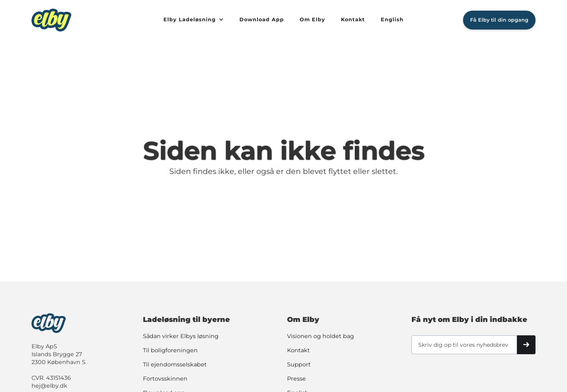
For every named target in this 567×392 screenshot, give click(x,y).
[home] (94, 20)
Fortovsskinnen (165, 379)
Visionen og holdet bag (321, 336)
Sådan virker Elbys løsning (181, 336)
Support (299, 364)
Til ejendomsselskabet (175, 364)
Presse (296, 379)
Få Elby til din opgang (499, 20)
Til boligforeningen (170, 350)
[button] (194, 20)
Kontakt (298, 350)
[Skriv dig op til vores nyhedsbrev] (464, 345)
